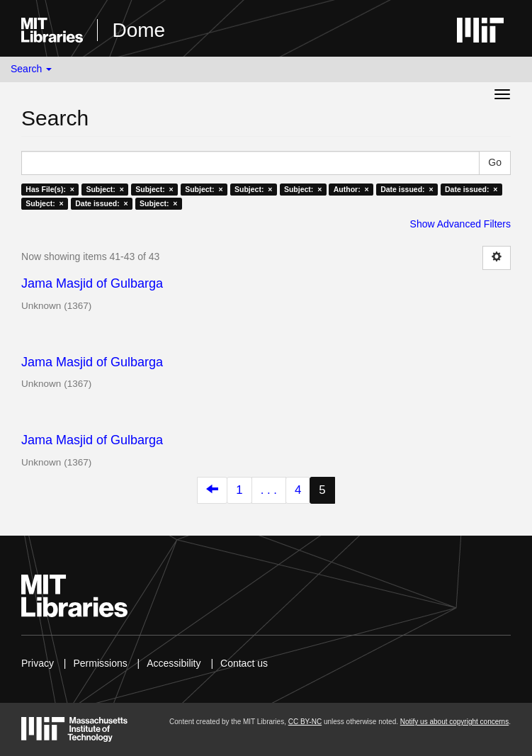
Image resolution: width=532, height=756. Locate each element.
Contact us (244, 663)
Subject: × (104, 189)
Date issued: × (407, 189)
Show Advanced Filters (460, 224)
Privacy (38, 663)
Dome (138, 30)
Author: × (351, 189)
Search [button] (31, 69)
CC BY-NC (305, 722)
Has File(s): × (50, 189)
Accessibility (174, 663)
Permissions (100, 663)
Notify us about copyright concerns (454, 722)
